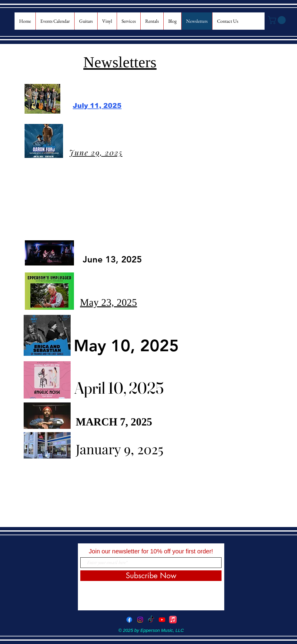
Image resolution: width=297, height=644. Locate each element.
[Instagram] (140, 620)
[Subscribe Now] (151, 576)
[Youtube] (162, 620)
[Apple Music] (173, 620)
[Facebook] (129, 620)
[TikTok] (151, 620)
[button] (278, 20)
